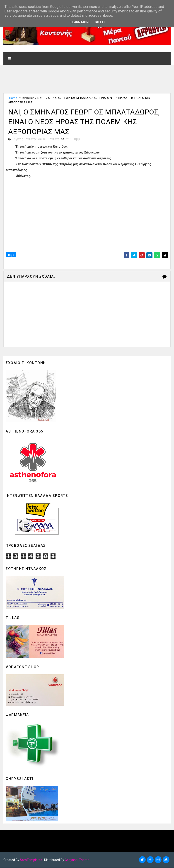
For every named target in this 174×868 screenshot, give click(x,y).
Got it (100, 22)
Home (13, 98)
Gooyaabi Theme (77, 860)
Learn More (80, 22)
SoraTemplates (31, 860)
